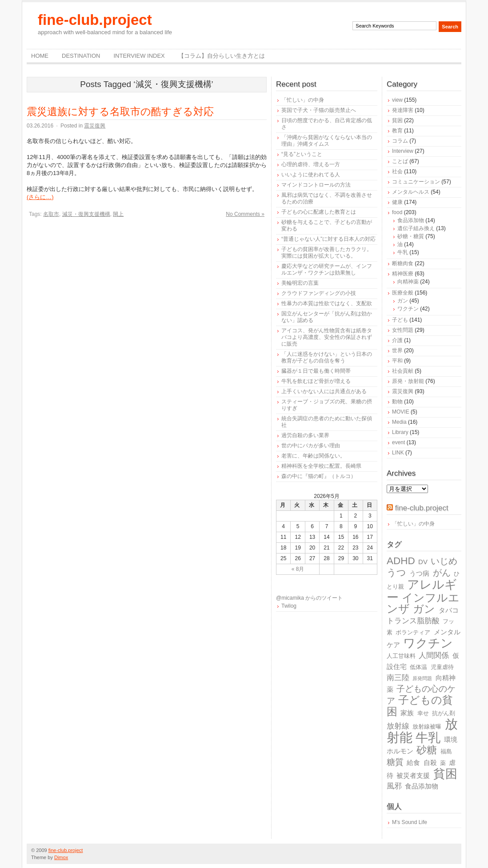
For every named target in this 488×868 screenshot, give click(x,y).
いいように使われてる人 (311, 175)
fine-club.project (95, 20)
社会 (397, 171)
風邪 (394, 786)
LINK (398, 453)
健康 (397, 202)
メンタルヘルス (411, 192)
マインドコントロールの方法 (316, 185)
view (397, 100)
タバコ (449, 610)
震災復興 (95, 126)
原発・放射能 (408, 381)
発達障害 (403, 110)
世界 (397, 350)
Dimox (61, 857)
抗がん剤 (444, 713)
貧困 (397, 120)
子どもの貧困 (420, 706)
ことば (400, 161)
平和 (397, 361)
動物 (397, 402)
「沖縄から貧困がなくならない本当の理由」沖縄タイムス (327, 141)
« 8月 (298, 569)
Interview (403, 151)
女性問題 (403, 330)
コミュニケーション (416, 182)
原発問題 (422, 678)
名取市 (51, 214)
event (398, 442)
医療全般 (403, 293)
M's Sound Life (410, 822)
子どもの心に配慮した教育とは (319, 212)
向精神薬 (408, 282)
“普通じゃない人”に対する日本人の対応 (328, 239)
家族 (407, 713)
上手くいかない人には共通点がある (324, 391)
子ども (400, 320)
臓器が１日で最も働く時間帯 (316, 371)
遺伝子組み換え (416, 228)
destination (81, 56)
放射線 (398, 726)
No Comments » (245, 214)
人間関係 (434, 655)
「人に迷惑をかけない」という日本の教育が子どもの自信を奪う (327, 357)
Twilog (289, 606)
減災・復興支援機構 (86, 214)
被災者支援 (413, 775)
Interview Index (139, 56)
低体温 (418, 667)
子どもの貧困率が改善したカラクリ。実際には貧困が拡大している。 (327, 253)
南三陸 (398, 678)
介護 (397, 340)
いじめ (444, 561)
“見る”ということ (302, 154)
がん (442, 573)
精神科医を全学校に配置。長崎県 (321, 466)
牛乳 (403, 252)
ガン (403, 301)
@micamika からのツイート (309, 598)
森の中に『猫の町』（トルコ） (319, 476)
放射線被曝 (427, 727)
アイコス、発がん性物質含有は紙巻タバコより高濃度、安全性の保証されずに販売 (327, 337)
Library (400, 432)
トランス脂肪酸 (413, 621)
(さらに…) (40, 197)
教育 (397, 131)
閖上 (118, 214)
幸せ (423, 713)
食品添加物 (411, 220)
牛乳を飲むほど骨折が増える (316, 381)
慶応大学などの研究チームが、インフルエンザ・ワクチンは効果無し (327, 269)
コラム (400, 141)
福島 (446, 751)
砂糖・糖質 (411, 236)
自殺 (430, 762)
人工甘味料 (401, 656)
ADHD (401, 561)
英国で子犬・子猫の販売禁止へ (319, 110)
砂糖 (427, 750)
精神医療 (403, 274)
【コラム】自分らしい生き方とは (222, 56)
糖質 (395, 762)
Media (399, 422)
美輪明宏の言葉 (300, 283)
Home (40, 56)
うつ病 (419, 573)
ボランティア (413, 632)
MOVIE (401, 412)
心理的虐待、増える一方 (311, 164)
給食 (413, 762)
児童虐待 (442, 667)
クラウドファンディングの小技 (319, 293)
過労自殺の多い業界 (305, 435)
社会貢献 (403, 371)
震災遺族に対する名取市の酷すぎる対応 (120, 111)
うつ (396, 573)
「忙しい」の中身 (303, 100)
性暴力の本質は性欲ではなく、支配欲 (327, 303)
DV (423, 562)
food (397, 212)
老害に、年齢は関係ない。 (313, 456)
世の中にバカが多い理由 (311, 446)
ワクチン (408, 309)
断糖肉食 (403, 263)
